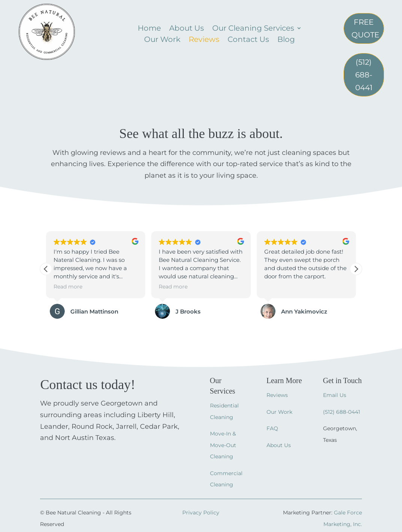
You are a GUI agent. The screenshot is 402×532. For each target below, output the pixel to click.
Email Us (335, 395)
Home (149, 29)
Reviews (204, 40)
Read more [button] (68, 287)
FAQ (272, 428)
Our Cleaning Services (253, 29)
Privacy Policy (201, 513)
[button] (356, 269)
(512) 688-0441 (364, 75)
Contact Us (248, 40)
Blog (286, 40)
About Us (187, 29)
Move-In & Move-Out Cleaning (223, 445)
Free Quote (365, 28)
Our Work (162, 40)
